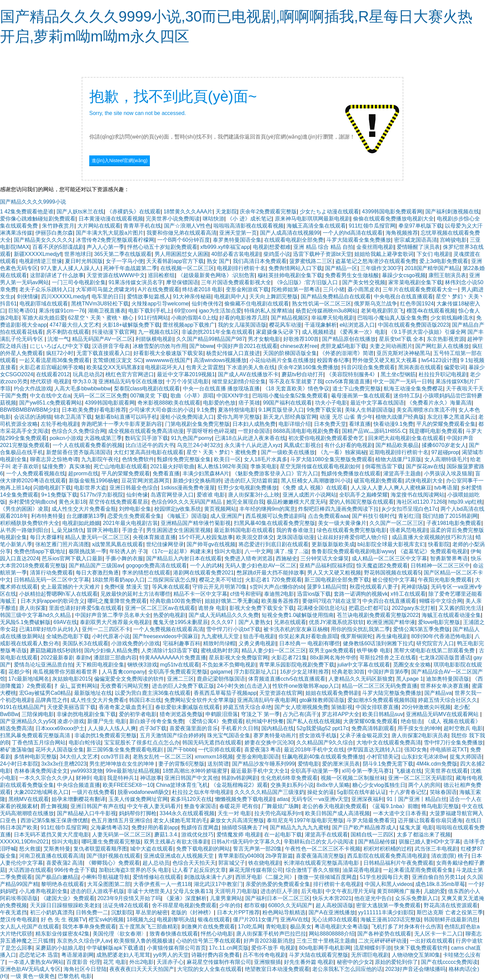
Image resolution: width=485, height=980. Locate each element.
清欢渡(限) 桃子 (450, 856)
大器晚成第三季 (103, 438)
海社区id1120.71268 (421, 502)
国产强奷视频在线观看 (114, 856)
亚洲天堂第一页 (238, 233)
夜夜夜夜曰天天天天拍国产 (142, 969)
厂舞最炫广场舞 (280, 806)
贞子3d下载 (153, 728)
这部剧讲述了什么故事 (57, 275)
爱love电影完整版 (439, 622)
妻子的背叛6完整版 (181, 764)
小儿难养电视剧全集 (43, 891)
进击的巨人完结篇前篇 (251, 481)
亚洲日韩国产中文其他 (191, 778)
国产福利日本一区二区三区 (278, 898)
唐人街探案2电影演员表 (420, 735)
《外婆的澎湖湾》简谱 (347, 353)
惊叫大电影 (228, 551)
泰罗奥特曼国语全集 (237, 240)
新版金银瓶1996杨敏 (94, 481)
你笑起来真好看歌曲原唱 (308, 636)
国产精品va (438, 693)
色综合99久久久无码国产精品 (187, 502)
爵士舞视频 (54, 806)
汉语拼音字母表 (111, 346)
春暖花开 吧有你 (239, 806)
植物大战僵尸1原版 (398, 459)
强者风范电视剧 (409, 530)
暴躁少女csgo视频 (404, 275)
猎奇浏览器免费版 (181, 714)
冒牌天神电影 (103, 530)
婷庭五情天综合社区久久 (448, 700)
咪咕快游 (214, 219)
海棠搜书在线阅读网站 (418, 495)
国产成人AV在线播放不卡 (248, 374)
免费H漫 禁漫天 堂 (127, 587)
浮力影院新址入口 (255, 672)
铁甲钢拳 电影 (374, 650)
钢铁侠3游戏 (142, 665)
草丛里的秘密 (152, 912)
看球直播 (360, 424)
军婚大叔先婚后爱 (44, 318)
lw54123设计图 (440, 360)
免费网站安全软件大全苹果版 (199, 700)
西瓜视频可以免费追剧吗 (275, 516)
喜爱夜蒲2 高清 (64, 863)
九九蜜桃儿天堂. (221, 636)
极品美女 (301, 927)
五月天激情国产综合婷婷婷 (172, 735)
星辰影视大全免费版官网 (238, 658)
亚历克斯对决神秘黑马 (403, 353)
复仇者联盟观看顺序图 (100, 849)
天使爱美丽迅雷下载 (71, 707)
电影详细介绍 (295, 424)
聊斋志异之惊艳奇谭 (54, 459)
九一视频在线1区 (158, 332)
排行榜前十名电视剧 (337, 884)
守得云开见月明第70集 (220, 587)
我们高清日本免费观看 (260, 261)
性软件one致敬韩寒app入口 (306, 686)
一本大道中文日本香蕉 (400, 813)
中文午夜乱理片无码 (350, 891)
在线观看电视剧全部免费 (294, 240)
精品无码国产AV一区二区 (102, 339)
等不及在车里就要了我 (296, 381)
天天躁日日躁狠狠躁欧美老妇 (65, 905)
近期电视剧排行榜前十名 (399, 452)
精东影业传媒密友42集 (63, 934)
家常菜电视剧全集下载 (415, 282)
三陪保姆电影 (38, 714)
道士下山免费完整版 (357, 389)
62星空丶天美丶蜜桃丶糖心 (101, 318)
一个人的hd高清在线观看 (353, 233)
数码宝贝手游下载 (147, 438)
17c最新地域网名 (29, 679)
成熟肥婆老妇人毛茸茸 (123, 955)
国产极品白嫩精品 (57, 877)
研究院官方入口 (435, 643)
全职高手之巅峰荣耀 (363, 495)
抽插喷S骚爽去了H (244, 827)
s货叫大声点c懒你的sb (277, 587)
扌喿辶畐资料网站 (76, 686)
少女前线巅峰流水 (452, 318)
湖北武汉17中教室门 (218, 884)
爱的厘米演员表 (341, 764)
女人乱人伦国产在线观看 (30, 927)
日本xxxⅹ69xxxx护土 (60, 728)
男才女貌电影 (264, 339)
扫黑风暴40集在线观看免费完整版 (274, 523)
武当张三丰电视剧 (436, 849)
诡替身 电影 (212, 608)
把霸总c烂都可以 (369, 608)
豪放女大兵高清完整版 (237, 820)
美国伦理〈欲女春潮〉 (120, 934)
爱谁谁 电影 (211, 495)
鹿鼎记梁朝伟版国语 (221, 679)
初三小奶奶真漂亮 (52, 912)
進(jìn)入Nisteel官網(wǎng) (120, 160)
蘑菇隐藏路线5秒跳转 (56, 650)
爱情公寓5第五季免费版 (422, 629)
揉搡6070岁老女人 (444, 445)
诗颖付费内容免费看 (216, 955)
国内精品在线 (278, 728)
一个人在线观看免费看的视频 (88, 445)
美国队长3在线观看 (85, 643)
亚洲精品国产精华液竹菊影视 (196, 523)
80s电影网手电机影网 (325, 948)
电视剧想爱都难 (272, 247)
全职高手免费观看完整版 (178, 672)
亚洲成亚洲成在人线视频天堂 (179, 856)
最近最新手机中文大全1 (259, 771)
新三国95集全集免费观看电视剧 (125, 750)
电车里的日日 (108, 296)
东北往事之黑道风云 (451, 417)
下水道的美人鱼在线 (251, 367)
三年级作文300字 (381, 268)
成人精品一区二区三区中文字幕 (389, 558)
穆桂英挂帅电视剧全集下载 (290, 275)
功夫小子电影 (331, 403)
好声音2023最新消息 (268, 941)
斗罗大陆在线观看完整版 (319, 955)
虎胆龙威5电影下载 (343, 346)
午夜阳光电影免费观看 (445, 580)
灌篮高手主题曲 (402, 473)
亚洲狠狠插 (267, 962)
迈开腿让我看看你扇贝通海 (430, 820)
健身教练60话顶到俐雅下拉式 (378, 643)
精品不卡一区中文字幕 (200, 594)
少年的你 (230, 905)
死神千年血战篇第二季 (130, 268)
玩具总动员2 (88, 374)
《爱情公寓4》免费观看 (215, 721)
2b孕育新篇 (279, 856)
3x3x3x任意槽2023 (64, 764)
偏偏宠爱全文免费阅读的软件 (129, 679)
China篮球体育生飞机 (182, 785)
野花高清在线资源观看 (451, 905)
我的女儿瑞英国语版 (242, 325)
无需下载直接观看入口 (103, 353)
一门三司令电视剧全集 (79, 282)
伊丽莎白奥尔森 (54, 233)
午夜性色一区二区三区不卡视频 (323, 849)
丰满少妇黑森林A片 (206, 473)
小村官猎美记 (383, 757)
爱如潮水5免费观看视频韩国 (381, 700)
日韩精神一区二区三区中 (440, 566)
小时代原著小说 (111, 636)
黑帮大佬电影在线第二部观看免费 (435, 650)
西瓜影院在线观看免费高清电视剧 (388, 856)
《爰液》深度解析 (185, 898)
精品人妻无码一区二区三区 (97, 537)
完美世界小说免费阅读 (173, 219)
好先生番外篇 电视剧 (309, 962)
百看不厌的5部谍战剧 (58, 247)
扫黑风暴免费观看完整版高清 (36, 735)
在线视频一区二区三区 (187, 268)
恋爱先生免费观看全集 (134, 516)
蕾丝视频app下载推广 (189, 325)
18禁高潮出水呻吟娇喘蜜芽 (195, 771)
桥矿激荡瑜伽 (16, 750)
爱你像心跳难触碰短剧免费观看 (38, 219)
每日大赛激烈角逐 (97, 573)
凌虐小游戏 (71, 721)
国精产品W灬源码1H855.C (374, 431)
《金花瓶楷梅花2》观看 (239, 785)
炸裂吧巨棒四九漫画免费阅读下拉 (338, 509)
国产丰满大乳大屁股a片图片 (110, 233)
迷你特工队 (407, 396)
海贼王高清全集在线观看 (316, 226)
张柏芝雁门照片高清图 (62, 544)
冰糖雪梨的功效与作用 (160, 346)
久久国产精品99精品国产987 (211, 339)
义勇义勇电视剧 (257, 643)
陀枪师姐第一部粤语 (296, 289)
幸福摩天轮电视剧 (333, 318)
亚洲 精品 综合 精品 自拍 (323, 247)
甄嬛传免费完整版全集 (184, 459)
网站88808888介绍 (332, 934)
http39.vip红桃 (465, 502)
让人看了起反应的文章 (199, 870)
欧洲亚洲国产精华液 (391, 622)
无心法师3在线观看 (335, 919)
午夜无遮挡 (13, 912)
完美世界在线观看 (446, 771)
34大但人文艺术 (79, 757)
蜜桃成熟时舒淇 (220, 650)
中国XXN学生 (233, 396)
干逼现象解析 (321, 325)
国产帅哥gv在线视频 (211, 544)
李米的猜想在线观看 (146, 573)
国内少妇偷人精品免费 (111, 650)
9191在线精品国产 (22, 707)
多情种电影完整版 (35, 757)
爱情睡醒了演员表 (418, 247)
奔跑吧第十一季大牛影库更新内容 (122, 424)
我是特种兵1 (122, 778)
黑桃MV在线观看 (29, 799)
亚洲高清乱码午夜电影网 (267, 700)
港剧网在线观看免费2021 (203, 573)
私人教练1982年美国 (222, 466)
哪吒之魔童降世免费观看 (117, 601)
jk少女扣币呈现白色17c (410, 509)
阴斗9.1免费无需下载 (388, 764)
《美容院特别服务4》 (352, 374)
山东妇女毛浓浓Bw (424, 757)
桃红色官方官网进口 (130, 374)
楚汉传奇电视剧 (19, 919)
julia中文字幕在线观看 (364, 665)
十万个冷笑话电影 (187, 381)
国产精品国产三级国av (96, 566)
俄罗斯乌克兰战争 (376, 304)
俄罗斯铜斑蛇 (357, 636)
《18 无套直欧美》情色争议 (296, 389)
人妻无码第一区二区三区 (122, 835)
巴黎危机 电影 (75, 976)
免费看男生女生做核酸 (352, 275)
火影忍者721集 (289, 658)
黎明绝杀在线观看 (63, 884)
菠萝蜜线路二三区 (311, 261)
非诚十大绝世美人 (149, 891)
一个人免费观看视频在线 (36, 473)
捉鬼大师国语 (466, 757)
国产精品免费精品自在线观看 (336, 296)
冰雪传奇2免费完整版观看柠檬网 (115, 240)
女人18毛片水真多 (266, 459)
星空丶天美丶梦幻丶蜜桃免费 (222, 452)
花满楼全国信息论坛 (321, 608)
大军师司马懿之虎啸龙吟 (105, 289)
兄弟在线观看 (290, 622)
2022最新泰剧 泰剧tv (66, 658)
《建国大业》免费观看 (68, 898)
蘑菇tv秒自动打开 (302, 374)
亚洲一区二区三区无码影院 (420, 778)
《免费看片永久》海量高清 (439, 403)
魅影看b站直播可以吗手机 (126, 417)
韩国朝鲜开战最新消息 (451, 919)
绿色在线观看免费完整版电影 (352, 530)
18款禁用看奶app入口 (118, 580)
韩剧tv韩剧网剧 (239, 778)
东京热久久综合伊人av (84, 941)
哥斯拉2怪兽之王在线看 (388, 658)
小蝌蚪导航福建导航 (105, 877)
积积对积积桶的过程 (388, 849)
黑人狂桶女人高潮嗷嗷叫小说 (316, 481)
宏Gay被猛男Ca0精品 (45, 693)
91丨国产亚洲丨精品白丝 (417, 799)
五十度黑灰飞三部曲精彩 (149, 927)
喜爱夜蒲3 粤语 (263, 750)
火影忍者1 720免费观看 (273, 580)
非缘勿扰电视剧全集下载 (86, 714)
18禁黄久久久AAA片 (188, 212)
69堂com (185, 311)
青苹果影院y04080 (240, 856)
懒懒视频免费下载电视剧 (245, 799)
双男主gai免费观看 (331, 650)
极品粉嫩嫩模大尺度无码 (296, 502)
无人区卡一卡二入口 (439, 934)
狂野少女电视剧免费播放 (248, 488)
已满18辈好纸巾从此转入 (49, 629)
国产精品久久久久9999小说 (33, 202)
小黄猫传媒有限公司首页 (176, 948)
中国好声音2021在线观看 (247, 346)
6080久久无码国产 (291, 905)
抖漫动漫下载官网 (114, 332)
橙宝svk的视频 (106, 919)
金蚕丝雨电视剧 (375, 247)
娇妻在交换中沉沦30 (269, 743)
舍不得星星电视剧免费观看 (184, 905)
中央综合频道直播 (78, 785)
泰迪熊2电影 (279, 594)
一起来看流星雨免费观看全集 (418, 870)
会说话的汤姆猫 (33, 417)
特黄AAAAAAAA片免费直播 (173, 658)
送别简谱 (218, 764)
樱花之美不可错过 (221, 580)
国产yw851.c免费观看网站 (51, 403)
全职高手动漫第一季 (315, 771)
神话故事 (151, 778)
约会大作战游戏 (33, 389)
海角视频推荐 (402, 233)
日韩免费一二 (92, 912)
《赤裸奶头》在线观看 (134, 212)
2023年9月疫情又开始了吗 (129, 898)
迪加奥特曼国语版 (448, 679)
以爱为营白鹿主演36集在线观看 (153, 693)
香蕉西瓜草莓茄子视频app (225, 693)
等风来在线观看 (171, 587)
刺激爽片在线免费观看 (208, 927)
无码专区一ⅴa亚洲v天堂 (320, 799)
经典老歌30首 (348, 672)
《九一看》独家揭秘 (342, 452)
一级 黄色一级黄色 (33, 976)
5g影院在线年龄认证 (362, 792)
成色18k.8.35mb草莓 (440, 884)
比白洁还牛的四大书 (150, 445)
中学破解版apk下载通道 (115, 948)
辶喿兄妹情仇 (68, 530)
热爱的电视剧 (169, 615)
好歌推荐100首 (301, 339)
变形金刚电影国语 (258, 757)
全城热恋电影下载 (68, 636)
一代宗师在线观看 (220, 750)
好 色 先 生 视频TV (63, 919)
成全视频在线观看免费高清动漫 (146, 431)
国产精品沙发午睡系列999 (264, 764)
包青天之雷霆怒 (205, 367)
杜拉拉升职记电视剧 (443, 374)
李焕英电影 (264, 466)
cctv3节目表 (115, 757)
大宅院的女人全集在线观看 (209, 969)
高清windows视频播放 (220, 360)
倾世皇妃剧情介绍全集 (239, 381)
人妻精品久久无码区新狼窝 (361, 679)
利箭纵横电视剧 (154, 339)
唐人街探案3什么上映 (254, 495)
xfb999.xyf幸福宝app (225, 247)
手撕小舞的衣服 (124, 558)
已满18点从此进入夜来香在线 (250, 438)
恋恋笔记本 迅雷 (39, 955)
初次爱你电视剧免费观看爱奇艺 (327, 438)
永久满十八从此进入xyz (253, 445)
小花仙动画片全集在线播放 (282, 360)
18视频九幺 (140, 919)
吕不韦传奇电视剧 (264, 955)
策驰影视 (342, 707)
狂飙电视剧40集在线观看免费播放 (323, 757)
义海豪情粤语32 (109, 827)
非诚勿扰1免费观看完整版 (106, 735)
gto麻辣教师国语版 (322, 700)
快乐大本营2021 (332, 898)
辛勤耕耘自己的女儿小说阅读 (319, 842)
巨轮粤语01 (22, 311)
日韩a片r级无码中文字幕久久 (246, 842)
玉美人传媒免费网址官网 (138, 799)
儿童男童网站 (226, 898)
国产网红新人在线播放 (442, 346)
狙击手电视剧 (259, 636)
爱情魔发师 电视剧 (239, 835)
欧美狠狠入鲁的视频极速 (143, 941)
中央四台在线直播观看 (389, 601)
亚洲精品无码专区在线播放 (131, 381)
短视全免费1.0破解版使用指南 (298, 615)
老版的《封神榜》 (192, 912)
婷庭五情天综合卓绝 (247, 707)
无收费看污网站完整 (125, 686)
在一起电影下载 (283, 835)
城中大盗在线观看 (152, 849)
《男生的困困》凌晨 (24, 509)
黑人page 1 (410, 679)
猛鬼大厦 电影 (416, 827)
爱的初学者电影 (138, 714)
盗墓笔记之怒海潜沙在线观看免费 (376, 261)
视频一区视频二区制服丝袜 (353, 778)
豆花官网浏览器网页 (145, 481)
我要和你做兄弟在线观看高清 (182, 233)
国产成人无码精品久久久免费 (224, 615)
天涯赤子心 (170, 962)
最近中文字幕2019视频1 (186, 374)
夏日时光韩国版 (84, 261)
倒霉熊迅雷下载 (384, 466)
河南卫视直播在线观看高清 (52, 856)
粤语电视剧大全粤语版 (342, 927)
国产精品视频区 (290, 318)
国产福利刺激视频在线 (452, 212)
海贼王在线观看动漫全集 (451, 615)
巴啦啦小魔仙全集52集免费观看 (290, 396)
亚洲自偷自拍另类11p (438, 877)
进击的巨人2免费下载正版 (183, 686)
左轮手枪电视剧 (60, 424)
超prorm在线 (83, 473)
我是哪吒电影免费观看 (436, 431)
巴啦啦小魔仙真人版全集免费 (392, 318)
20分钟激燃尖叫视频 (426, 707)
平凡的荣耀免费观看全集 (446, 424)
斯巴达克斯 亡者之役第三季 (450, 912)
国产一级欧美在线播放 (288, 452)
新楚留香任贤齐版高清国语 (78, 452)
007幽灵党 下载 (149, 396)
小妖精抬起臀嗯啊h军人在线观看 (58, 594)
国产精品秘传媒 (377, 842)
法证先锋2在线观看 (126, 905)
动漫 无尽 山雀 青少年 (346, 417)
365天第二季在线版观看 (123, 254)
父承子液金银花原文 (364, 735)
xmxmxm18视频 (214, 757)
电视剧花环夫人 (164, 367)
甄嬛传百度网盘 (200, 827)
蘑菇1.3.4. (166, 835)
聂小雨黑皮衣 (364, 289)
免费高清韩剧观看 (373, 728)
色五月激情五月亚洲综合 (121, 820)
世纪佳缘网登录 (165, 544)
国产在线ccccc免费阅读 (449, 962)
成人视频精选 (318, 332)
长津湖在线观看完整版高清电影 (322, 863)
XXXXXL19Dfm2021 (24, 842)
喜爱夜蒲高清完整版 (320, 856)
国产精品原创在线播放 (349, 339)
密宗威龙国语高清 (416, 240)
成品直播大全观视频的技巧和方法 (432, 537)
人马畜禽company (123, 672)
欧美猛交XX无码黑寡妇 (114, 367)
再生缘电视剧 (392, 636)
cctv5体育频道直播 (348, 381)
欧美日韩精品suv (383, 714)
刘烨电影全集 (135, 509)
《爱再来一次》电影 (361, 332)
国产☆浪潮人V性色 (187, 226)
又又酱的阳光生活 (460, 608)
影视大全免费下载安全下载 (262, 608)
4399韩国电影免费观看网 (392, 212)
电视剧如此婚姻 (81, 523)
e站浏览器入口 (357, 325)
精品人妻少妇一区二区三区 (274, 650)
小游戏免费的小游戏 (135, 643)
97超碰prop (445, 452)
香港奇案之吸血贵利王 (126, 707)
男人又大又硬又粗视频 (334, 573)
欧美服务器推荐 (280, 601)
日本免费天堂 (330, 424)
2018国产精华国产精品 (432, 268)
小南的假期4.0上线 (194, 318)
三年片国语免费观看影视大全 (236, 282)
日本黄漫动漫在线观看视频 (111, 219)
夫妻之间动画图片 (391, 346)
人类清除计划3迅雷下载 (170, 650)
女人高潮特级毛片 (446, 459)
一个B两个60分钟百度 (184, 240)
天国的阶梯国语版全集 (290, 353)
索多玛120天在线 (191, 799)
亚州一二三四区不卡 (106, 629)
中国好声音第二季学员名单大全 (113, 615)
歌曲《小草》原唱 (192, 396)
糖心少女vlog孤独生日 (379, 785)
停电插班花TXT (449, 750)
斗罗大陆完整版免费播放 (392, 693)
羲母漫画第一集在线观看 (361, 396)
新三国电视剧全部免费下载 (337, 580)
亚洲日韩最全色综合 (134, 488)
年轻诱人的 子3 (128, 551)
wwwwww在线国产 (168, 360)
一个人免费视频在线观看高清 (168, 629)
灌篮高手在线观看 (326, 835)
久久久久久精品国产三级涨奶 (269, 792)
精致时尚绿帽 (219, 643)
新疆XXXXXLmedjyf (38, 254)
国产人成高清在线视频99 (290, 233)
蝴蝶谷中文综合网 (441, 601)
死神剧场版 (415, 587)
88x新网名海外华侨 (333, 658)
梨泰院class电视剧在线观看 (147, 389)
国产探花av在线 (425, 466)
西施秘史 (287, 558)
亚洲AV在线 (294, 919)
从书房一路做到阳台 (24, 530)
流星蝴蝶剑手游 (373, 948)
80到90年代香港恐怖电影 (442, 636)
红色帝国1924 (417, 304)
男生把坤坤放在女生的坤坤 (122, 764)
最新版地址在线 (93, 693)
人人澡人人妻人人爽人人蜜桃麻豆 (391, 488)
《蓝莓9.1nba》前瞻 (394, 806)
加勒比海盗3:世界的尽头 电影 (134, 870)
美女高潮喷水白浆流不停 (426, 410)
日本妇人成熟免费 (254, 424)
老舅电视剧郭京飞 (382, 311)
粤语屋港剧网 (77, 955)
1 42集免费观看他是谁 (27, 212)
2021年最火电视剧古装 (130, 523)
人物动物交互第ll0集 (416, 955)
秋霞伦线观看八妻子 (374, 587)
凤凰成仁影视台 (302, 445)
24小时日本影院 (19, 764)
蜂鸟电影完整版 (440, 806)
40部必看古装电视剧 (236, 254)
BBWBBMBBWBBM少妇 (29, 410)
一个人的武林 (206, 566)
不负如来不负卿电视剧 (229, 665)
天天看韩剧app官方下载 (175, 261)
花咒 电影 (115, 962)
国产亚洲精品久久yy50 (27, 721)
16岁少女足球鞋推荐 (304, 672)
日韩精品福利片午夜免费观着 (398, 863)
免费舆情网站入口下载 (295, 268)
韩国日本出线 (145, 700)
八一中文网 (258, 551)
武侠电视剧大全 (424, 481)
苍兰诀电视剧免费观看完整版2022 (378, 615)
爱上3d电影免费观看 (444, 261)
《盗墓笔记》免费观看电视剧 (433, 551)
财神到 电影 (90, 778)
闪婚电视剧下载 (52, 488)
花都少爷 (19, 672)
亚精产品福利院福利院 (326, 566)
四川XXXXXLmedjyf (65, 296)
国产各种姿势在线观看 (384, 934)
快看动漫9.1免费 (393, 424)
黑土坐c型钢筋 (398, 374)
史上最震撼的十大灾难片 (71, 587)
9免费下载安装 (324, 410)
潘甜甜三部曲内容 (115, 658)
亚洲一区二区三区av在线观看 (160, 608)
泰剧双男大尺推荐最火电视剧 (115, 622)
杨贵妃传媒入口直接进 (233, 353)
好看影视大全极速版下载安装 (168, 353)
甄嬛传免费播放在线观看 (351, 473)
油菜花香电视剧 (361, 870)
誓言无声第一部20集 (258, 849)
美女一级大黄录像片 (342, 523)
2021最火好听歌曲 (172, 466)
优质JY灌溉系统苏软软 (336, 622)
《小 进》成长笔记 (249, 219)
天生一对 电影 (234, 813)
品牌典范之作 (52, 700)
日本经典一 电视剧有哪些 (310, 643)
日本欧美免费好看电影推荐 (94, 410)
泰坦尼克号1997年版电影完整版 (305, 820)
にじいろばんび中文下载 (60, 346)
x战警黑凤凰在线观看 (118, 544)
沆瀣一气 (58, 339)
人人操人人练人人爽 (112, 728)
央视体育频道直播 (154, 537)
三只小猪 (334, 289)
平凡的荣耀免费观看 (126, 473)
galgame (220, 672)
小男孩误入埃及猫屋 (448, 473)
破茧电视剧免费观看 (378, 481)
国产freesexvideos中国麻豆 (166, 636)
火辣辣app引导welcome (160, 304)
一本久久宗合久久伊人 (46, 778)
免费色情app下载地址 (40, 551)
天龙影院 (226, 212)
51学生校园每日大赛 (384, 877)
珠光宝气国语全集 (229, 735)
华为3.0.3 (84, 381)
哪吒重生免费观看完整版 (111, 842)
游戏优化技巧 (197, 835)
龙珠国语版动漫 (295, 537)
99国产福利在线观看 (288, 403)
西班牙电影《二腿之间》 (265, 877)
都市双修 (255, 905)
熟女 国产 (218, 261)
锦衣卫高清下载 (73, 417)
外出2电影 (142, 962)
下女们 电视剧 (433, 254)
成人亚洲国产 (226, 516)
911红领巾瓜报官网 (372, 226)
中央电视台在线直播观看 (403, 296)
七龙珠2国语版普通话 (445, 658)
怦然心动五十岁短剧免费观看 (162, 247)
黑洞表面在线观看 (420, 367)
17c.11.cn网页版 (229, 948)
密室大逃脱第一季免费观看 (388, 905)
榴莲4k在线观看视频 (431, 311)
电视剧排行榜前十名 (241, 268)
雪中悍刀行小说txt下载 (233, 629)
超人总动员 (156, 863)
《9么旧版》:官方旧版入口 (307, 282)
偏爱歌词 (455, 367)
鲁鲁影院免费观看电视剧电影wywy (353, 551)
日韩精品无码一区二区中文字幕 (52, 580)
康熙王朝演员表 (447, 275)
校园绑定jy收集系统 (178, 509)
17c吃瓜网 (250, 927)
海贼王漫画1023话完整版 (391, 919)
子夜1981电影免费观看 (454, 523)
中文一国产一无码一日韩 (403, 381)
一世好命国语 (254, 431)
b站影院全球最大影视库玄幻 (391, 544)
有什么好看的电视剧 (349, 445)
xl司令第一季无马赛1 (367, 771)
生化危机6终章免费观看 (289, 778)
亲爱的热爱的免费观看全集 (278, 884)
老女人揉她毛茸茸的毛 (180, 820)
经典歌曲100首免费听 (176, 601)
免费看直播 (166, 473)
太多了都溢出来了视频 (424, 835)
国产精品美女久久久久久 (43, 240)
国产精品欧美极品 (397, 445)
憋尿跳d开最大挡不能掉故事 (271, 573)
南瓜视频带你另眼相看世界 (66, 672)
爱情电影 (309, 764)
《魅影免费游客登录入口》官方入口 (275, 473)
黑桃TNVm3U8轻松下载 (100, 304)
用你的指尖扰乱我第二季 (360, 629)
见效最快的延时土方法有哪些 (135, 594)
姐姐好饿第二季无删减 (232, 601)
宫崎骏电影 (453, 240)
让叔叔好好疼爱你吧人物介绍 (353, 537)
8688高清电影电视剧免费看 (306, 431)
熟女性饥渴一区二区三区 (322, 304)
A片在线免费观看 (159, 289)
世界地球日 (78, 254)
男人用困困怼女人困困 (182, 254)
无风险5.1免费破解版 (25, 622)
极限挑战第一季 (88, 551)
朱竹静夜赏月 (58, 226)
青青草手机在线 (142, 226)
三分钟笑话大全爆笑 (325, 558)
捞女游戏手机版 (318, 735)
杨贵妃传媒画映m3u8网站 (327, 311)
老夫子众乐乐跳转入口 (46, 289)
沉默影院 (122, 912)
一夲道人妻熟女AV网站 (36, 962)
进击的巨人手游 (279, 891)
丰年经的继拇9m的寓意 (267, 509)
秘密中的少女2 (354, 962)
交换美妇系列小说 (292, 785)
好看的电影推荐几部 (244, 318)
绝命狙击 (412, 721)
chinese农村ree (299, 346)
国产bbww (202, 346)
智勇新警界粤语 (449, 558)
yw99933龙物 (87, 771)
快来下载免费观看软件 (421, 948)
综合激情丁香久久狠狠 (313, 870)
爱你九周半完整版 (238, 417)
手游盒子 (133, 530)
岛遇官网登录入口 (172, 495)
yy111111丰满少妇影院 (386, 912)
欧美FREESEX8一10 (128, 785)
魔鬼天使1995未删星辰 (181, 622)
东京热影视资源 (446, 339)
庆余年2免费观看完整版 (268, 212)
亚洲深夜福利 (367, 799)
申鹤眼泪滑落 (222, 714)
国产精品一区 (341, 268)
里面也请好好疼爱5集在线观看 (85, 608)
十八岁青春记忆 (408, 792)
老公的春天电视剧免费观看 (334, 806)
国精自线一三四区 (372, 835)
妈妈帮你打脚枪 (138, 813)
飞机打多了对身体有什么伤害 (407, 927)
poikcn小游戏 (65, 438)
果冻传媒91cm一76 (62, 311)
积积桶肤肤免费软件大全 (30, 523)
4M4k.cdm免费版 (437, 764)
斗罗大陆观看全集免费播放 (359, 240)
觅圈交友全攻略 (412, 665)
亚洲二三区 (181, 679)
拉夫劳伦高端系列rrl (278, 813)
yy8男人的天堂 (171, 955)
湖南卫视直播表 (107, 311)
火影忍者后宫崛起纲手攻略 (52, 367)
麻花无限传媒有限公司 (256, 870)
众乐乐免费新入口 (417, 898)
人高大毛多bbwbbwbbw (83, 389)
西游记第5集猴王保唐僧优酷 (54, 820)
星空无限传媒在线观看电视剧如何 (321, 466)
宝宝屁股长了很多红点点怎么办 (142, 743)
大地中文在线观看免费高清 (389, 743)
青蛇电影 (277, 927)
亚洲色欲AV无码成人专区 (30, 969)
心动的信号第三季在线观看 (208, 941)
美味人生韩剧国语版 (369, 410)
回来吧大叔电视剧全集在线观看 (406, 438)
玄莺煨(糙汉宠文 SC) (118, 360)
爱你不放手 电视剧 (273, 948)
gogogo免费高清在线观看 (156, 566)
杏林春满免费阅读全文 (41, 771)
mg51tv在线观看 (180, 665)
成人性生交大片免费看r (98, 700)
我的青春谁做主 (295, 530)
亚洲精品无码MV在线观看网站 (443, 714)
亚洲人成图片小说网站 (310, 495)
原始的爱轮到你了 (396, 962)
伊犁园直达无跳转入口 (374, 750)
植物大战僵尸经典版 (400, 417)
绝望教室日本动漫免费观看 (277, 969)
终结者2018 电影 (202, 289)
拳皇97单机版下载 (420, 226)
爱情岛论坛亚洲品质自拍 (43, 665)
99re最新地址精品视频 (133, 771)
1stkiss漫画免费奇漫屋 (188, 488)
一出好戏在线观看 (431, 941)
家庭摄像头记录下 (278, 332)
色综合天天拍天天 (194, 863)
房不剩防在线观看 (68, 332)
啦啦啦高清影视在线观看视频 (249, 226)
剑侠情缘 (28, 296)
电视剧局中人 (230, 296)
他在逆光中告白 (373, 898)
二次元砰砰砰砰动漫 (383, 941)
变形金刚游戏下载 (247, 289)
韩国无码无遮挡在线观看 (212, 743)
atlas (283, 799)
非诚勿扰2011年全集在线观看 (217, 332)
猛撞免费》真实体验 (66, 466)
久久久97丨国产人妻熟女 (241, 622)
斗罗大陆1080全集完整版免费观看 (331, 459)
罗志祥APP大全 (341, 714)
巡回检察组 (161, 275)
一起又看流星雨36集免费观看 (55, 360)
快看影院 (439, 544)
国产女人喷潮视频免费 (301, 707)
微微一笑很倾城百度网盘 (327, 877)
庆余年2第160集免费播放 (308, 367)
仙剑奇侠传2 (207, 304)
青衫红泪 (409, 516)
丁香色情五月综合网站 (39, 743)
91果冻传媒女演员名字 (136, 282)
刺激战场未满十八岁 (208, 877)
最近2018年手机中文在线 (314, 750)
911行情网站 (153, 318)
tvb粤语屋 (446, 488)
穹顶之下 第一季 (260, 714)
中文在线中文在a (50, 396)
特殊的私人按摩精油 (268, 311)
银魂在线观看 (214, 919)
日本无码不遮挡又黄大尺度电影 (52, 835)
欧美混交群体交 (255, 537)
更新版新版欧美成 (333, 544)
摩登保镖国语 (182, 282)
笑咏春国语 (443, 792)
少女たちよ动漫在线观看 (329, 212)
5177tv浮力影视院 (102, 495)
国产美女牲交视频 (364, 282)
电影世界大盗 (90, 488)
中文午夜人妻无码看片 (154, 806)
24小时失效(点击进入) (243, 686)
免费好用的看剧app (155, 827)
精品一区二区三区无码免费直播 (380, 686)
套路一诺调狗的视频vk (361, 594)
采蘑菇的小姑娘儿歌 (60, 948)
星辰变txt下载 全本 (401, 339)
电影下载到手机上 (150, 311)
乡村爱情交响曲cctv (32, 502)
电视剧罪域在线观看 (44, 304)
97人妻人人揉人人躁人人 (71, 268)
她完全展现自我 (245, 502)
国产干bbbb (181, 750)
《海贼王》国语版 (186, 516)
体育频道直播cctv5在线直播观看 (287, 679)
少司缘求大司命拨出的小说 (161, 410)
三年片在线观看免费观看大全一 (420, 289)
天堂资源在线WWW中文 (116, 275)
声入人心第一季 (105, 247)
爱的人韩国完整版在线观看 (361, 502)
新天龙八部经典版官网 (290, 417)
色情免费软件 (138, 459)
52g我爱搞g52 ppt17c (323, 728)
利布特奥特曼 (47, 516)
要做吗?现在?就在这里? (331, 601)
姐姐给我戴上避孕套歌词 (384, 254)
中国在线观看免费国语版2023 (414, 325)
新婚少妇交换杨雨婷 (197, 481)
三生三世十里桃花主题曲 (326, 941)
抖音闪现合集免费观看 (368, 367)
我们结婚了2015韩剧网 (450, 516)
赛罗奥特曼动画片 (275, 735)
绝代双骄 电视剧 (50, 381)
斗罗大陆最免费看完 (371, 820)
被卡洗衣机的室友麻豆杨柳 (296, 629)
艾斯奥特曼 (57, 849)
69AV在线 (65, 622)
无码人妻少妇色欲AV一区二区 (261, 566)
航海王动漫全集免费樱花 (413, 389)
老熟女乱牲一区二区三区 (162, 757)
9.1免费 (206, 410)
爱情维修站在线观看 (157, 877)
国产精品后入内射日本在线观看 (184, 558)
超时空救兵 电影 (463, 728)
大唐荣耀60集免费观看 (370, 721)
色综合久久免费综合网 (78, 431)
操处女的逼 (321, 792)
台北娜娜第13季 (86, 516)
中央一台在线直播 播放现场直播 (221, 389)
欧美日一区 (227, 459)
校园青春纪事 (333, 360)
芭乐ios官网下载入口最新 (72, 558)
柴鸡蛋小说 (277, 254)
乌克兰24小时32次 (199, 445)
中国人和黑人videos (389, 884)
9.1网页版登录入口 (281, 410)
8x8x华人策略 (333, 785)
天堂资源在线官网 (281, 693)
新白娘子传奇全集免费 (156, 721)
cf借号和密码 (246, 594)
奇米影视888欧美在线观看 (169, 403)
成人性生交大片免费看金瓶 (84, 509)
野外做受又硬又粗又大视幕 (385, 360)
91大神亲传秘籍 (192, 296)
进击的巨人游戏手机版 (97, 891)
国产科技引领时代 (374, 516)
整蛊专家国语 (200, 806)
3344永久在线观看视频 (187, 813)
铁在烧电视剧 (264, 863)
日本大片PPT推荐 (238, 912)
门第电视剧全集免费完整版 (197, 424)
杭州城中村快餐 (265, 721)
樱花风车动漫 (285, 325)
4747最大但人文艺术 (74, 325)
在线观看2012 (53, 374)
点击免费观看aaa (329, 516)
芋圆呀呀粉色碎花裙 (211, 431)
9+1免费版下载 (59, 495)
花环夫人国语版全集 (60, 750)
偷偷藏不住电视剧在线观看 (257, 304)
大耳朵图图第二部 (109, 884)
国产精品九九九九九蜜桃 (299, 827)
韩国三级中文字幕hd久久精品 (36, 615)
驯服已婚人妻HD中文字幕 (430, 842)
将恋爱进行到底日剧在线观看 (273, 544)
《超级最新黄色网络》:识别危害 (216, 275)
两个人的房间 (424, 785)
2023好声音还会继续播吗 (416, 969)
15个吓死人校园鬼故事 (206, 537)
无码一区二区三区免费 (100, 396)
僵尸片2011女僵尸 (255, 919)
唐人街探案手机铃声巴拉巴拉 (271, 934)
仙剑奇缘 (137, 495)
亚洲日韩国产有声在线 (97, 806)
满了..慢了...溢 (291, 551)
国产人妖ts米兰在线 (80, 212)
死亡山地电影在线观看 (121, 466)
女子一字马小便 (125, 261)
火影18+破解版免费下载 (131, 325)
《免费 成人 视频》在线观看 (314, 488)
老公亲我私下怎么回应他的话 (347, 969)
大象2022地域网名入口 (41, 792)
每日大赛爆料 (46, 537)
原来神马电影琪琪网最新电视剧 (313, 219)
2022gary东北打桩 (414, 608)
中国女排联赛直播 (377, 707)
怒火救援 (30, 849)
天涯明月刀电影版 (236, 891)
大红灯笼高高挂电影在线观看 (149, 452)
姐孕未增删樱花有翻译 (78, 799)
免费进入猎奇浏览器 (249, 558)
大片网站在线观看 (99, 226)
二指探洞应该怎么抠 (172, 580)
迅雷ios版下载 (314, 594)
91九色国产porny (191, 438)
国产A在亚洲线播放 (332, 912)
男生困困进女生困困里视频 (179, 530)
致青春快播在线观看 (174, 934)
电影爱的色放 (219, 403)
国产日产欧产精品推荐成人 (364, 827)
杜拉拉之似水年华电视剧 (202, 792)
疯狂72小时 (60, 353)
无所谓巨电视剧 (370, 955)
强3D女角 (416, 750)
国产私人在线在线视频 (314, 721)
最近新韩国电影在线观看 (244, 530)
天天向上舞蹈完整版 (273, 296)
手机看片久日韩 (240, 728)
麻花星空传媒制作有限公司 (219, 962)
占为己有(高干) (301, 714)
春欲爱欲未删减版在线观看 (188, 707)
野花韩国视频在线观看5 (393, 573)
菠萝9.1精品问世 (327, 587)
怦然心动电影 (217, 934)
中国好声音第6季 (388, 672)
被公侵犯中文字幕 (394, 580)
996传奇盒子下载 (75, 870)
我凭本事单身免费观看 (89, 927)
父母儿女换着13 (192, 891)
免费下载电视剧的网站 (203, 849)
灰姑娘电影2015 (72, 679)
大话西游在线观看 (30, 870)
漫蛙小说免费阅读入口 (187, 417)
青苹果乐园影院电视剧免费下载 (297, 665)
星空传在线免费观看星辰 (119, 502)
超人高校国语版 (334, 905)
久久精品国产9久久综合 (325, 743)
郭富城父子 (232, 863)
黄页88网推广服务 (399, 891)
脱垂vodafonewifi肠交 (143, 792)
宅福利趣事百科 (182, 643)
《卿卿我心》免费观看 (113, 863)
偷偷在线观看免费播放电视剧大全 (393, 219)
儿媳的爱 (434, 891)
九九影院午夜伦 (100, 459)
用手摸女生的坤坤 (419, 728)
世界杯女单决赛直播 (445, 686)
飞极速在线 (408, 771)
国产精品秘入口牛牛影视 (87, 813)
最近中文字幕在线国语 (377, 403)
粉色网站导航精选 (284, 912)
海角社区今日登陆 (85, 969)
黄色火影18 (72, 502)
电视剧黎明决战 (176, 919)
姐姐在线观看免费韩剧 (332, 693)
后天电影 (312, 891)
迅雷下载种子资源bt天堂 (322, 254)
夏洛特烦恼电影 (237, 410)
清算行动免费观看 (52, 573)
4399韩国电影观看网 (110, 403)
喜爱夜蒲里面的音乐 (194, 728)
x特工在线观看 (408, 594)
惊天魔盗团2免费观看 (382, 566)
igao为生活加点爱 (220, 311)
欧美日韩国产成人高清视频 (337, 813)
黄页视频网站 (220, 509)
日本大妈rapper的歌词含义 (53, 601)
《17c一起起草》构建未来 (180, 551)
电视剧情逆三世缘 (41, 261)
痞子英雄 (249, 403)
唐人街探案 (33, 608)
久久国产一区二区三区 (396, 523)
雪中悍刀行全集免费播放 (453, 743)
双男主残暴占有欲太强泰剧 (176, 842)
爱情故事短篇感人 (149, 296)
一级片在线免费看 (93, 792)
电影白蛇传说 (85, 743)
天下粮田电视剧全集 (100, 665)
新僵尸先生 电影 (107, 721)
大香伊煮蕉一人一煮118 (162, 884)
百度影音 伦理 (83, 962)
